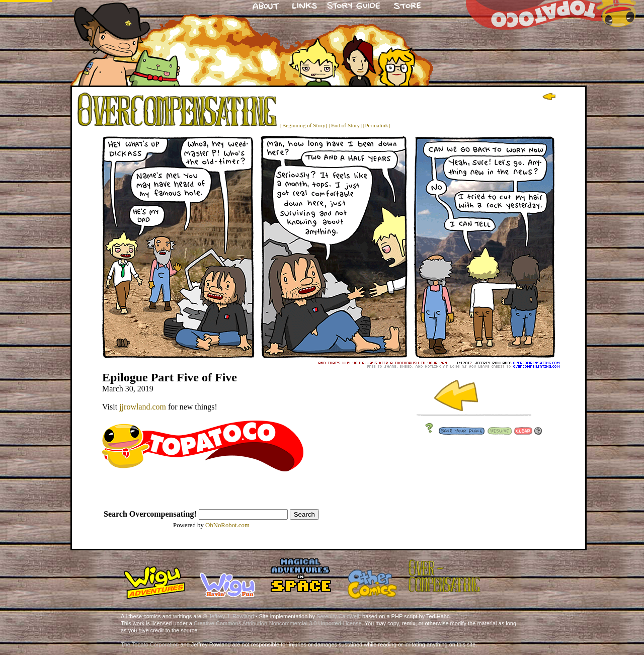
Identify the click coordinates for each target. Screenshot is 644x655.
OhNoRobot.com (227, 525)
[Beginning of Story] (304, 125)
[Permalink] (377, 125)
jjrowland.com (143, 407)
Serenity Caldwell (338, 616)
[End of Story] (345, 125)
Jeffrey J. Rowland (231, 616)
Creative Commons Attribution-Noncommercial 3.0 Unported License (278, 623)
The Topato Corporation (150, 644)
